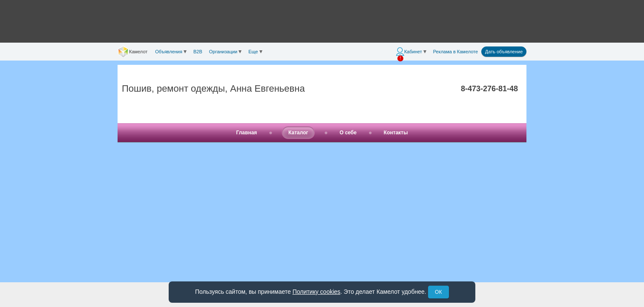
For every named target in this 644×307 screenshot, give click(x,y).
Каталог (298, 133)
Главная (247, 133)
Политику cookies (316, 292)
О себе (348, 133)
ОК (438, 292)
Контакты (396, 133)
